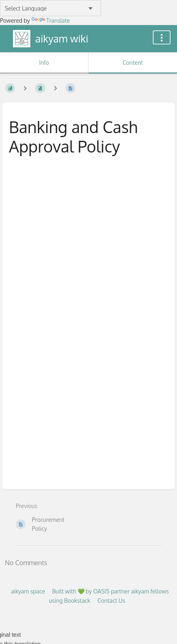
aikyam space (28, 591)
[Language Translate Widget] (51, 8)
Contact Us (111, 601)
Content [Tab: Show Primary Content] (133, 62)
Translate (51, 20)
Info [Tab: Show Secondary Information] (44, 62)
